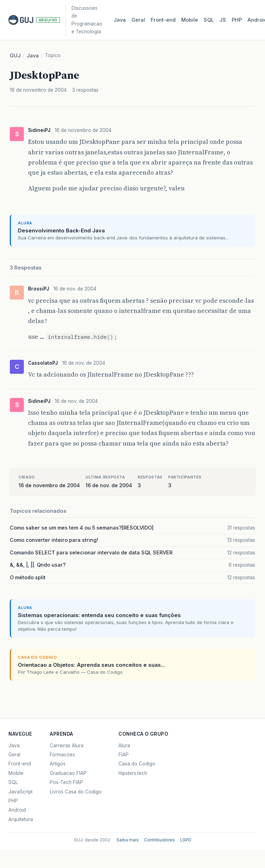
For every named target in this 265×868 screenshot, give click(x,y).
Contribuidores (159, 840)
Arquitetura (21, 819)
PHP (237, 20)
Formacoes (62, 755)
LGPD (186, 840)
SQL (209, 20)
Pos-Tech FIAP (66, 782)
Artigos (58, 764)
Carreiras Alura (67, 745)
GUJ (15, 56)
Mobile (190, 20)
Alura (124, 745)
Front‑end (163, 20)
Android (17, 810)
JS (223, 20)
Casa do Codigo (137, 764)
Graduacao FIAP (68, 773)
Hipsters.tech (133, 773)
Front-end (20, 764)
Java (120, 20)
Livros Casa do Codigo (76, 792)
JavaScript (21, 792)
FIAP (124, 755)
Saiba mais (128, 840)
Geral (138, 20)
